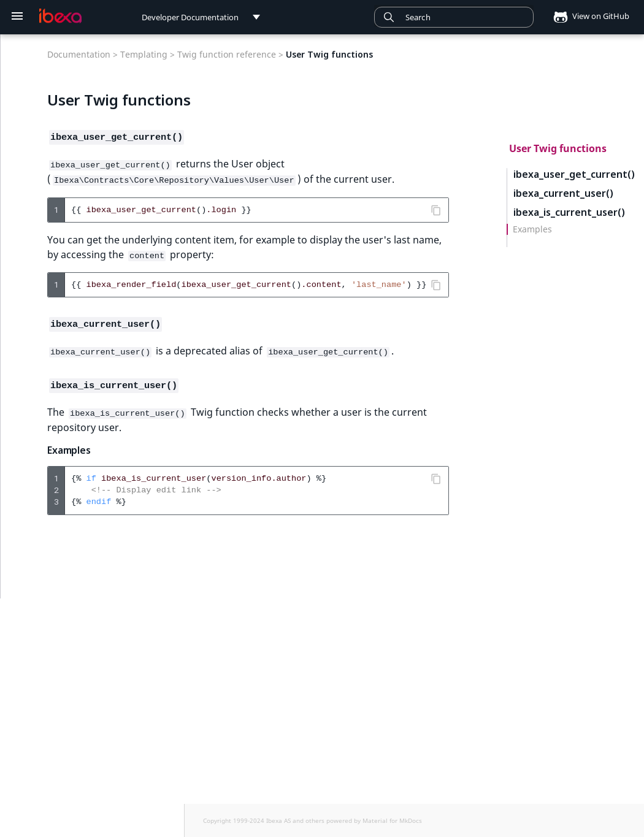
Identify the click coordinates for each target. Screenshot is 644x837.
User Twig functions (558, 148)
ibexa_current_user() (563, 193)
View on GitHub (588, 16)
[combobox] (454, 17)
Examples (532, 229)
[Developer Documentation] (60, 16)
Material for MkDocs (392, 820)
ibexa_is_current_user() (569, 212)
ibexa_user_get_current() (574, 174)
